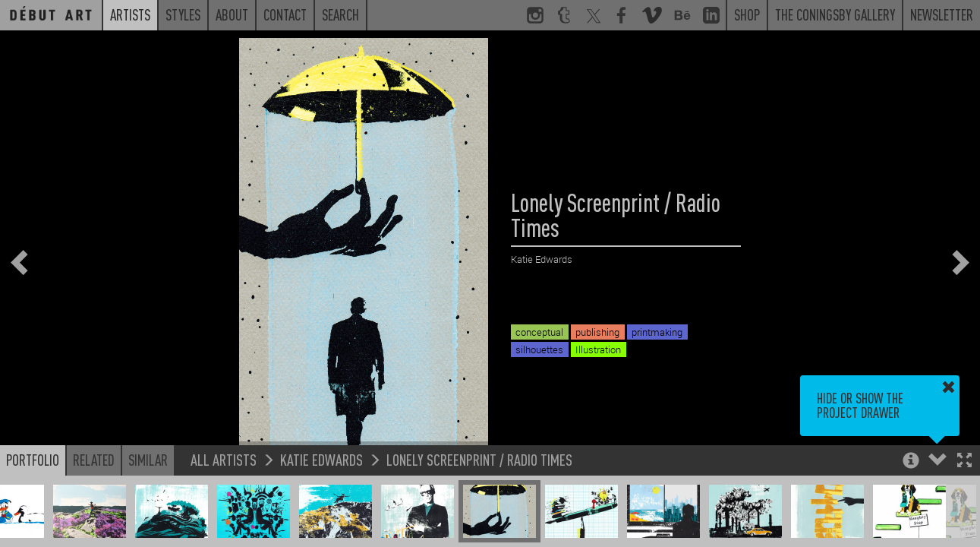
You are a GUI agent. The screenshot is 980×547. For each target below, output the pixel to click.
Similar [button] (148, 460)
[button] (964, 462)
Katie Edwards (321, 459)
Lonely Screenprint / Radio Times (479, 459)
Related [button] (94, 460)
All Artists (224, 459)
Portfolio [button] (33, 460)
